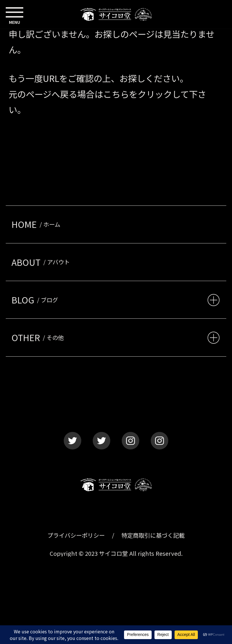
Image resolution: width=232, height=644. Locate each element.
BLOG (36, 300)
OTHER (39, 337)
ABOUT (42, 262)
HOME (37, 224)
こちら (116, 94)
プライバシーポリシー (76, 535)
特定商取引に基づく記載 (153, 535)
